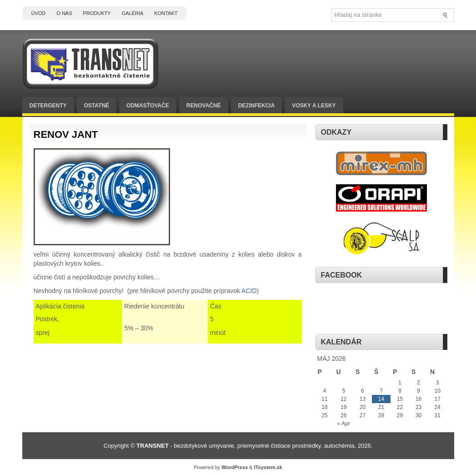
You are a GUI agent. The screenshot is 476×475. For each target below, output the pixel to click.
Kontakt (166, 13)
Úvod (39, 13)
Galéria (133, 13)
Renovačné (204, 106)
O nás (64, 13)
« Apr (344, 424)
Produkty (97, 13)
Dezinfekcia (257, 106)
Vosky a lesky (314, 106)
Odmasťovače (148, 106)
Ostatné (97, 106)
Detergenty (48, 106)
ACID (249, 291)
